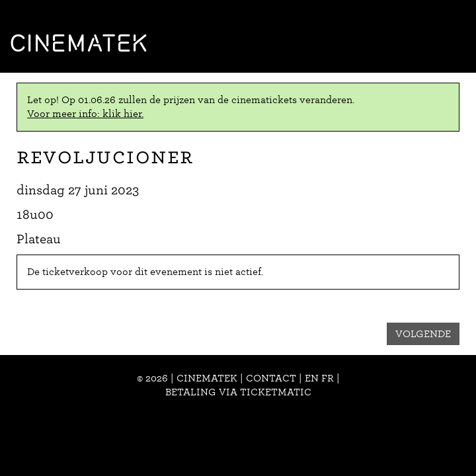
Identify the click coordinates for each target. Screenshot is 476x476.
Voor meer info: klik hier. (85, 114)
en (312, 378)
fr (328, 378)
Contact (271, 378)
